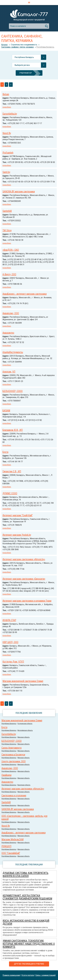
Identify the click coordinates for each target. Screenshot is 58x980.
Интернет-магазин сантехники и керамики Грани (27, 601)
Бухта (5, 452)
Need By (7, 133)
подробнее (7, 107)
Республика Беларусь (45, 47)
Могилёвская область (25, 730)
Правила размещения (11, 975)
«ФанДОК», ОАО (11, 250)
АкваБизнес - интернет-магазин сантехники (25, 294)
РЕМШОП (6, 846)
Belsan (6, 94)
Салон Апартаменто (12, 748)
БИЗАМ (6, 410)
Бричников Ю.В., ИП (13, 430)
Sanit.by (6, 172)
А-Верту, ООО (9, 274)
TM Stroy (7, 230)
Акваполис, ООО (11, 313)
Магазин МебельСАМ (13, 839)
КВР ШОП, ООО (10, 642)
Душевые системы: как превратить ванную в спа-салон (25, 874)
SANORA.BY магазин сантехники (19, 191)
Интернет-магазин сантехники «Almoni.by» (24, 559)
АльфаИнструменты (13, 352)
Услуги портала (28, 975)
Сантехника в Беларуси (13, 755)
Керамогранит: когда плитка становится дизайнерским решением (27, 897)
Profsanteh (8, 153)
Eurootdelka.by (10, 114)
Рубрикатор (26, 73)
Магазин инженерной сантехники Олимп (23, 681)
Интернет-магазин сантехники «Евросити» (24, 579)
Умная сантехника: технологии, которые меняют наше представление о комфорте (29, 944)
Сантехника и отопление (14, 795)
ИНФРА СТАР (9, 620)
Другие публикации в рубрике (29, 964)
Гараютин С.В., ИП (12, 471)
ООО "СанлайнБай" (11, 853)
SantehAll (7, 211)
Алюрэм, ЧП (9, 372)
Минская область (24, 737)
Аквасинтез (8, 333)
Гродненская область (25, 724)
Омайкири (6, 775)
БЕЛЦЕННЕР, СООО (13, 391)
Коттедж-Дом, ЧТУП (13, 662)
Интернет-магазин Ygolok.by (17, 535)
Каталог (5, 45)
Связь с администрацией (45, 975)
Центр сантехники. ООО (14, 761)
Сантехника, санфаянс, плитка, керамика (17, 47)
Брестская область (24, 785)
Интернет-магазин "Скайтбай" (18, 515)
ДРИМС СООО (10, 493)
